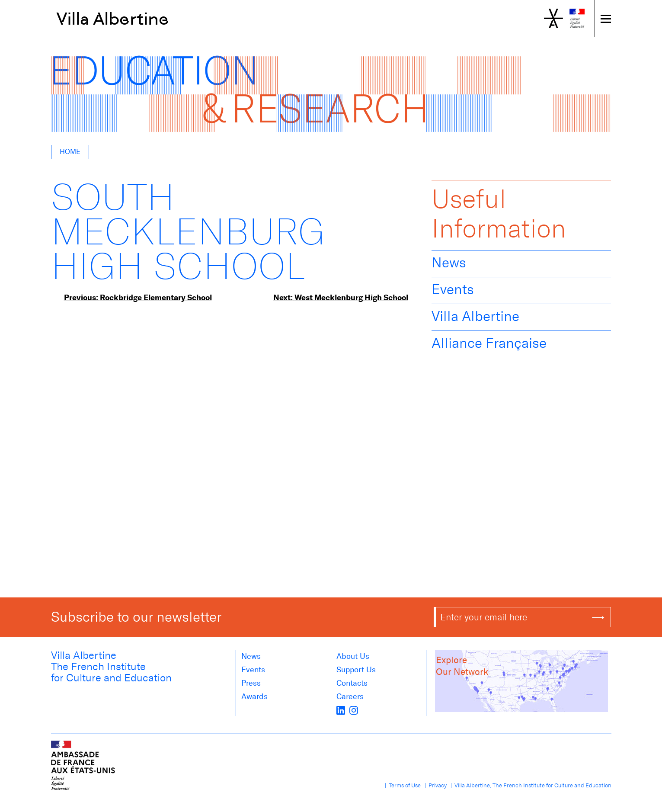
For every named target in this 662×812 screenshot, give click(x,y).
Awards (254, 696)
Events (453, 289)
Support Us (356, 670)
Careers (350, 696)
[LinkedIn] (341, 710)
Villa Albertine (113, 19)
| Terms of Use (401, 785)
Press (251, 683)
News (449, 263)
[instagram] (354, 710)
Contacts (352, 683)
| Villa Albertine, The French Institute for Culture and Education (530, 785)
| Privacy (434, 785)
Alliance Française (489, 343)
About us (353, 656)
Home (70, 152)
